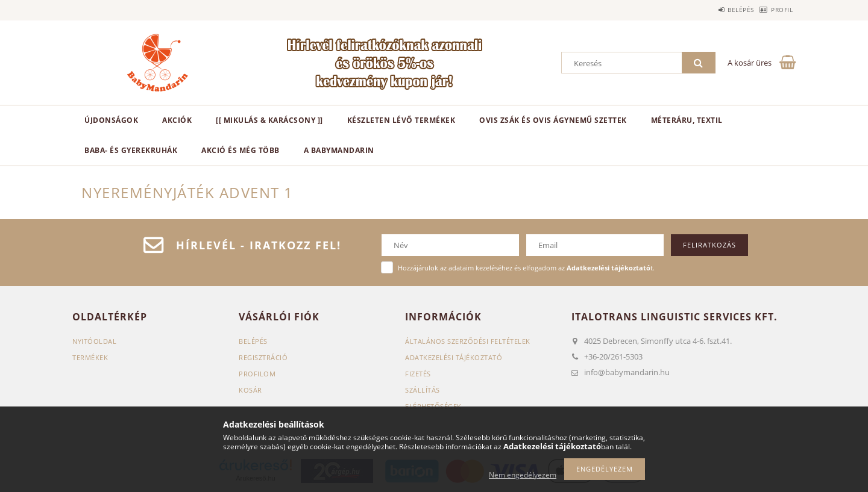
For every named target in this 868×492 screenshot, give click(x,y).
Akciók (177, 120)
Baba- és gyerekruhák (131, 150)
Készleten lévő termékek (401, 120)
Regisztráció (263, 357)
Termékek (90, 357)
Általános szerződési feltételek (468, 341)
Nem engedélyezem (523, 475)
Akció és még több (241, 150)
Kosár (250, 390)
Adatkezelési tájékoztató (454, 357)
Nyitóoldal (94, 341)
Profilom (257, 374)
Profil (776, 10)
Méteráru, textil (687, 120)
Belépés (722, 10)
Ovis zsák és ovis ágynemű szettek (553, 120)
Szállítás (423, 390)
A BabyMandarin (339, 150)
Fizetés (418, 374)
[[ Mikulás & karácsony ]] (269, 120)
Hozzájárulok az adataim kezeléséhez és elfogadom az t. (526, 268)
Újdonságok (111, 120)
